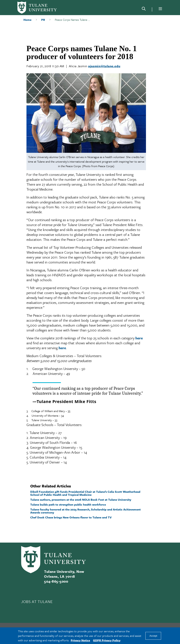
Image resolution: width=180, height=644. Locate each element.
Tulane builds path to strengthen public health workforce (68, 504)
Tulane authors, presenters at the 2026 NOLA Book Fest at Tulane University (81, 500)
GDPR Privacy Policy (107, 640)
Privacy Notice (80, 640)
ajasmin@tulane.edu (104, 66)
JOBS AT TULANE (37, 602)
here (139, 338)
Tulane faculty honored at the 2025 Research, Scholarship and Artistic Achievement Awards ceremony (85, 511)
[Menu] (160, 9)
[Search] (144, 9)
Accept (153, 636)
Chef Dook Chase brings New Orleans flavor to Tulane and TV (71, 517)
